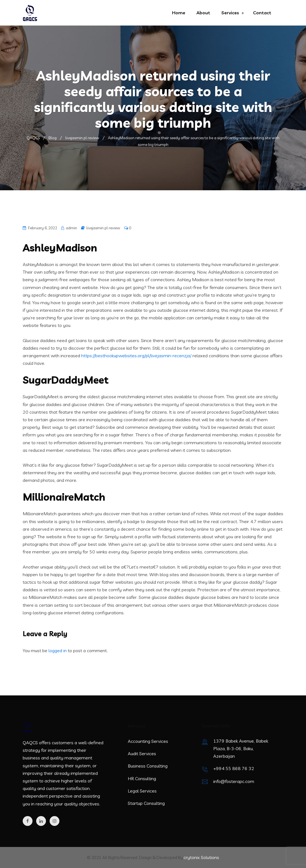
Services (230, 13)
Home (179, 13)
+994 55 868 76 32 (234, 768)
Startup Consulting (146, 803)
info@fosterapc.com (234, 781)
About (203, 13)
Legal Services (142, 791)
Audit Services (142, 754)
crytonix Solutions (201, 857)
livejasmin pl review (103, 228)
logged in (58, 651)
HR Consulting (142, 778)
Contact (262, 13)
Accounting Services (148, 741)
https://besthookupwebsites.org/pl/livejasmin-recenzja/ (136, 356)
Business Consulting (148, 766)
